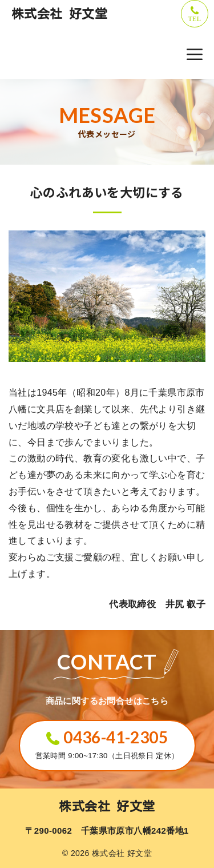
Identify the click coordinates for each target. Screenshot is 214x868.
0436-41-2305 (116, 737)
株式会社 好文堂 (59, 14)
